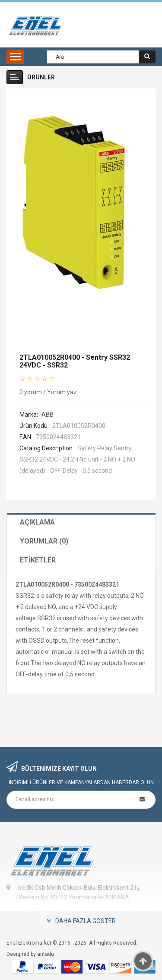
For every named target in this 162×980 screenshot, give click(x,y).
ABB (48, 415)
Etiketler (38, 560)
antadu (46, 954)
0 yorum (31, 392)
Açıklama (37, 522)
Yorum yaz (62, 392)
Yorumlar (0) (44, 541)
